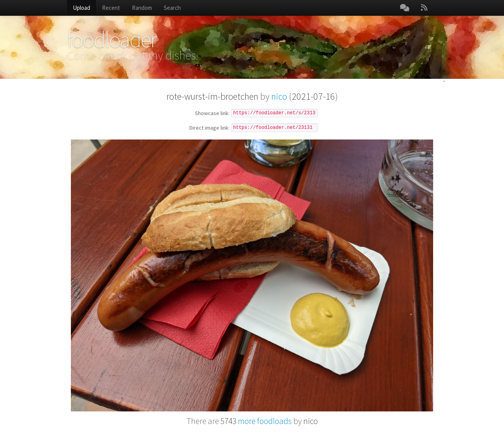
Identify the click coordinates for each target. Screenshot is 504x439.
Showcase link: (212, 113)
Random (142, 8)
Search (172, 8)
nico (279, 96)
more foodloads (256, 421)
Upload (82, 8)
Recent (111, 8)
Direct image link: (209, 128)
